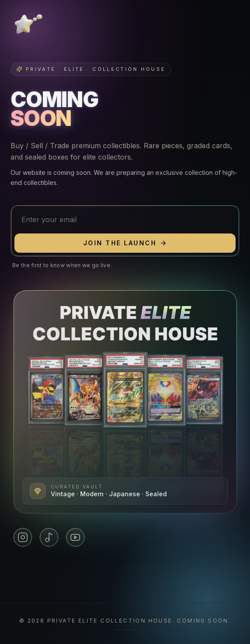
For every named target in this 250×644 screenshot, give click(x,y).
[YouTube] (75, 537)
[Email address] (125, 219)
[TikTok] (49, 537)
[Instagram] (23, 537)
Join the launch (125, 243)
